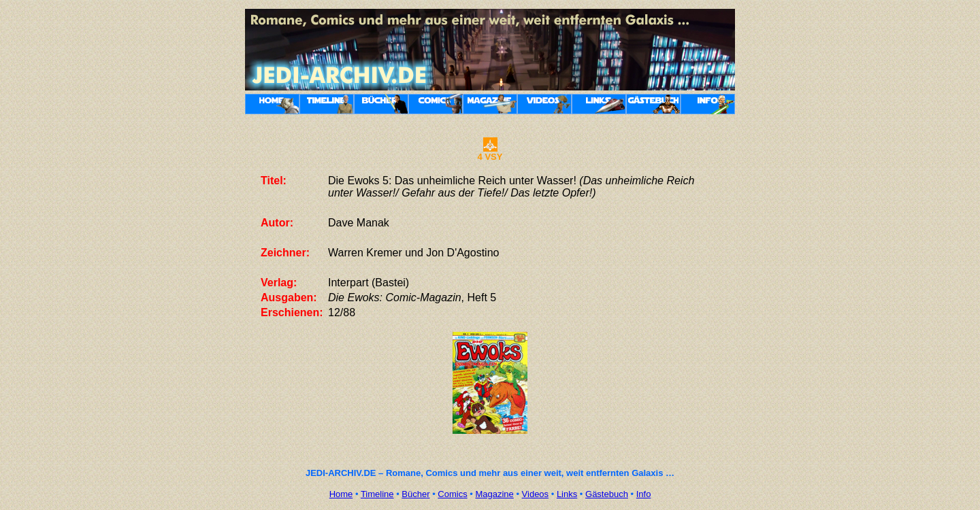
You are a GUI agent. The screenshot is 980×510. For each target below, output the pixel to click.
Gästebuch (607, 494)
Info (644, 494)
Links (567, 494)
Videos (536, 494)
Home (341, 494)
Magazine (494, 494)
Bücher (415, 494)
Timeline (377, 494)
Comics (452, 494)
